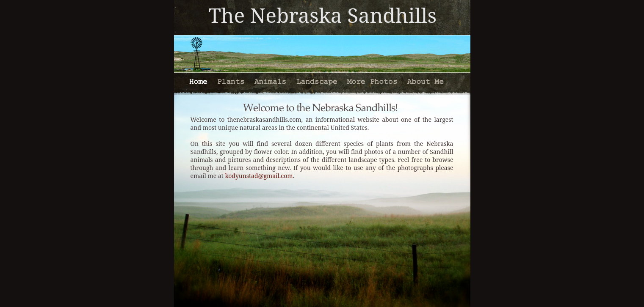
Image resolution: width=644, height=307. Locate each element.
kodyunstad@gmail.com (259, 176)
